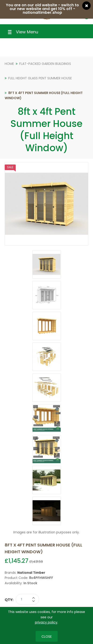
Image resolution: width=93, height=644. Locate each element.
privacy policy (46, 622)
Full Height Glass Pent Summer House (40, 78)
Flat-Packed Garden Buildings (45, 64)
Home (9, 64)
